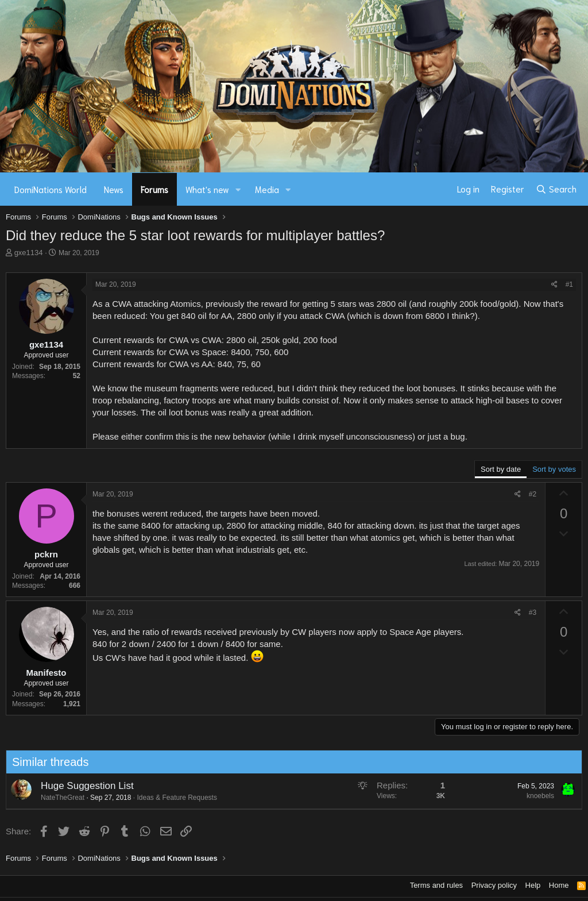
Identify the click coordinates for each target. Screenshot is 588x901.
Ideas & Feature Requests (173, 798)
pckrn (46, 554)
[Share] (554, 285)
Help (533, 885)
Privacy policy (494, 885)
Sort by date (501, 469)
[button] (238, 189)
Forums (154, 189)
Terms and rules (436, 885)
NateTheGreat (58, 798)
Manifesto (46, 673)
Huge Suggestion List (83, 786)
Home (559, 885)
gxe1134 (29, 253)
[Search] (556, 189)
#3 (533, 613)
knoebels (536, 796)
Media (267, 189)
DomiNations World (51, 189)
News (114, 189)
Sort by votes (554, 469)
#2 (533, 494)
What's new (207, 189)
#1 (569, 284)
